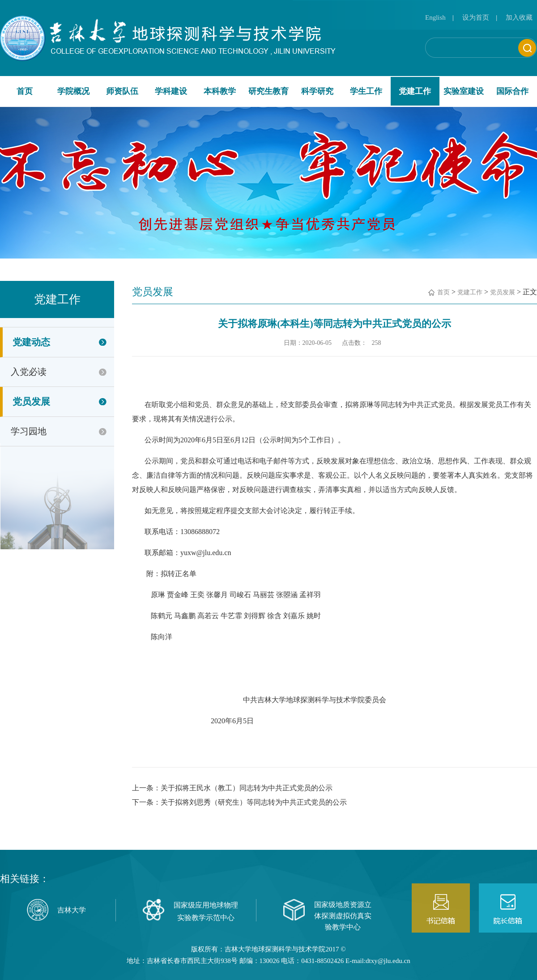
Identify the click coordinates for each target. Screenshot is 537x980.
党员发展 (31, 402)
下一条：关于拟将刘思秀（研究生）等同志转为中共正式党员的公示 (239, 802)
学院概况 (73, 91)
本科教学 (220, 91)
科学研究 (317, 91)
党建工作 (415, 91)
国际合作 (512, 91)
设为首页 (476, 17)
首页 (25, 91)
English (435, 17)
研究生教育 (268, 91)
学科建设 (171, 91)
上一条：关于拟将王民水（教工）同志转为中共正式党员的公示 (232, 788)
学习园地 (29, 431)
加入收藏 (519, 17)
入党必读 (29, 372)
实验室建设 (464, 91)
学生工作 (366, 91)
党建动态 (31, 342)
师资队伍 (122, 91)
